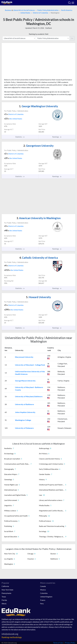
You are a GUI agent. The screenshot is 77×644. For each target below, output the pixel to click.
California (5, 586)
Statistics (20, 137)
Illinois (4, 604)
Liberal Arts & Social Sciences (24, 10)
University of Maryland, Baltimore (29, 396)
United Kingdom (46, 597)
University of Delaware (24, 428)
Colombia (44, 593)
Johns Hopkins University (25, 412)
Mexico (43, 590)
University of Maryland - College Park (30, 365)
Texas (4, 597)
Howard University (38, 297)
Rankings (57, 137)
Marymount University (24, 357)
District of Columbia (40, 13)
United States (25, 13)
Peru (42, 604)
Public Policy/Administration (48, 10)
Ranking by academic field (39, 34)
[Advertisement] (38, 62)
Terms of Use (58, 643)
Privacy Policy (70, 643)
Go (72, 38)
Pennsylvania (6, 593)
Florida (4, 600)
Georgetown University (38, 146)
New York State (7, 590)
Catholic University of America (39, 258)
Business (8, 10)
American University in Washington (39, 218)
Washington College (23, 420)
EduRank (49, 28)
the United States (16, 119)
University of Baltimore (24, 404)
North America (67, 10)
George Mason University (25, 381)
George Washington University (39, 106)
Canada (43, 586)
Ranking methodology (12, 637)
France (43, 600)
